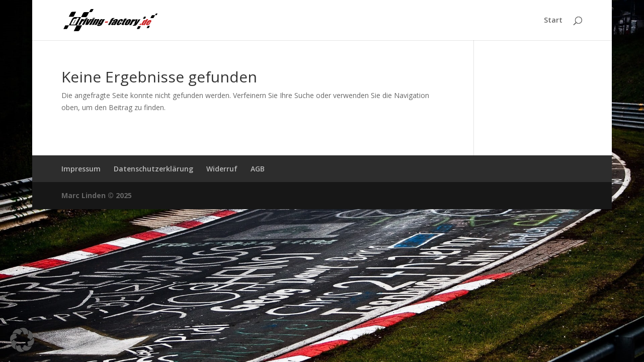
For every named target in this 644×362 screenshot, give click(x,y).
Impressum (81, 169)
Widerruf (222, 169)
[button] (22, 340)
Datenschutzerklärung (153, 169)
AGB (258, 169)
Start (553, 21)
